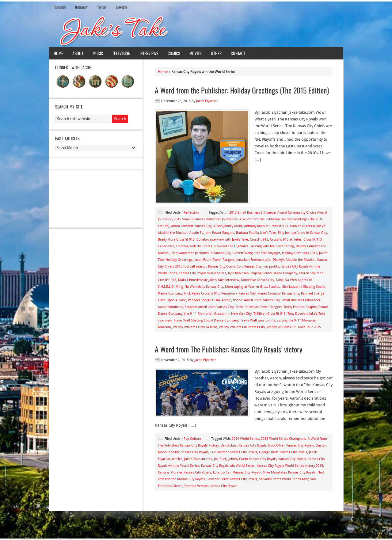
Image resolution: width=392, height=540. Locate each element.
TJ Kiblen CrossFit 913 (270, 314)
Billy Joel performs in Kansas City (302, 233)
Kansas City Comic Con (225, 266)
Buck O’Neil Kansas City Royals (291, 445)
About (78, 53)
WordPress (317, 524)
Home (58, 53)
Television (121, 53)
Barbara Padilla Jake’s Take (256, 233)
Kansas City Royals (292, 459)
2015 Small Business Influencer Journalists (206, 219)
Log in (335, 524)
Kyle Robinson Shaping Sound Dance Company (263, 273)
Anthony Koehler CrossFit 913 (266, 226)
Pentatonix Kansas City (238, 293)
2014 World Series (245, 439)
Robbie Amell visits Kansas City (256, 300)
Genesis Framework (288, 524)
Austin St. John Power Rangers (212, 233)
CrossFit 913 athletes (286, 240)
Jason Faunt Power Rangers (214, 260)
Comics (174, 53)
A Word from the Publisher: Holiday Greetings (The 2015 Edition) (242, 90)
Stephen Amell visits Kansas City (209, 307)
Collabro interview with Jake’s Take (222, 240)
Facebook (60, 7)
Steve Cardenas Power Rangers (259, 307)
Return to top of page (71, 524)
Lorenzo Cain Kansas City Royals (237, 472)
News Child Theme (248, 524)
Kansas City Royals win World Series (228, 466)
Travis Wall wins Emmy (258, 320)
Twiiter (102, 7)
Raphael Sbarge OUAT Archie (209, 300)
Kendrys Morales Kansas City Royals (185, 472)
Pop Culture (192, 439)
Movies (196, 53)
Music (98, 53)
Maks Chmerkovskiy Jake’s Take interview (209, 280)
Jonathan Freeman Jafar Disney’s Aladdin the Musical (276, 260)
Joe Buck (220, 459)
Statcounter (10, 536)
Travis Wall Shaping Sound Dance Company (206, 320)
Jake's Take (196, 30)
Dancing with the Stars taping (272, 246)
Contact (238, 53)
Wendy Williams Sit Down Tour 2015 (294, 327)
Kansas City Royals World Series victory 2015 (290, 466)
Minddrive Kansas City (257, 280)
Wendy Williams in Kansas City (242, 327)
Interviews (149, 53)
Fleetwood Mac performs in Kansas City (201, 253)
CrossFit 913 (259, 240)
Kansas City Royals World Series (202, 273)
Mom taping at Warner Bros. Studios (252, 287)
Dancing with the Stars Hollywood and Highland (212, 246)
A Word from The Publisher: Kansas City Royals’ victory (228, 349)
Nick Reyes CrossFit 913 (202, 293)
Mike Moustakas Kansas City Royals (289, 472)
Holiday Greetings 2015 (300, 253)
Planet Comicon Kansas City (278, 293)
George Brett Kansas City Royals (283, 452)
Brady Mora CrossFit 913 (176, 240)
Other (216, 53)
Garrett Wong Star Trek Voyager (256, 253)
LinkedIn (121, 7)
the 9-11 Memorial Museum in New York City (218, 314)
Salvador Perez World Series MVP (284, 479)
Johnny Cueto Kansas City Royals (252, 459)
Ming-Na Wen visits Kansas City (199, 287)
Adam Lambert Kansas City (191, 226)
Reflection (191, 213)
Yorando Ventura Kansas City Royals (211, 486)
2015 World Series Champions (283, 439)
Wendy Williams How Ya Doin (195, 327)
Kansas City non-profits (262, 266)
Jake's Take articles (198, 459)
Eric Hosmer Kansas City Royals (234, 452)
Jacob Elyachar (207, 101)
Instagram (82, 7)
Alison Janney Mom (228, 226)
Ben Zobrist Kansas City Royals (244, 445)
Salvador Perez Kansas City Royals (232, 479)
